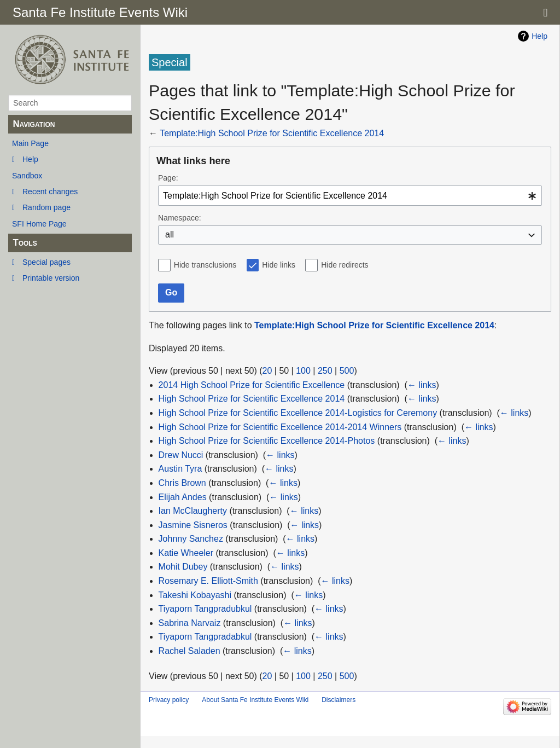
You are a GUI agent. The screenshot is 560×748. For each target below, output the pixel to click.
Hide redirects (345, 265)
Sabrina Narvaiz (190, 623)
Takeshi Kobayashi (195, 595)
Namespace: (180, 218)
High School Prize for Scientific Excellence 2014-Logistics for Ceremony (298, 413)
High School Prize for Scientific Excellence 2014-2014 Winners (280, 427)
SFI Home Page (39, 224)
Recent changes (50, 192)
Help (30, 159)
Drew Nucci (181, 455)
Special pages (46, 262)
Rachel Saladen (189, 651)
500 (347, 371)
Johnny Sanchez (191, 539)
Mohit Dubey (183, 567)
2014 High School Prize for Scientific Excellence (252, 385)
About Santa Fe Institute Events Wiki (255, 700)
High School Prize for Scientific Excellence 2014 (252, 399)
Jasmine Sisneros (193, 525)
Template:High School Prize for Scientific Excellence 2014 (272, 133)
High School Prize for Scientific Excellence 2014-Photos (267, 441)
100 (303, 371)
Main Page (30, 143)
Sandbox (27, 176)
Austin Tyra (180, 469)
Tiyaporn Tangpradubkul (205, 609)
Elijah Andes (183, 497)
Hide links (279, 265)
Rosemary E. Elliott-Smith (208, 581)
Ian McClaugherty (193, 511)
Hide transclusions (205, 265)
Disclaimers (339, 700)
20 (267, 371)
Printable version (51, 278)
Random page (46, 207)
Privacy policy (169, 700)
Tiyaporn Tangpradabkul (205, 637)
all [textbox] (170, 234)
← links (422, 385)
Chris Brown (182, 483)
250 (325, 371)
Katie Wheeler (186, 553)
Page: (168, 178)
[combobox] (350, 196)
